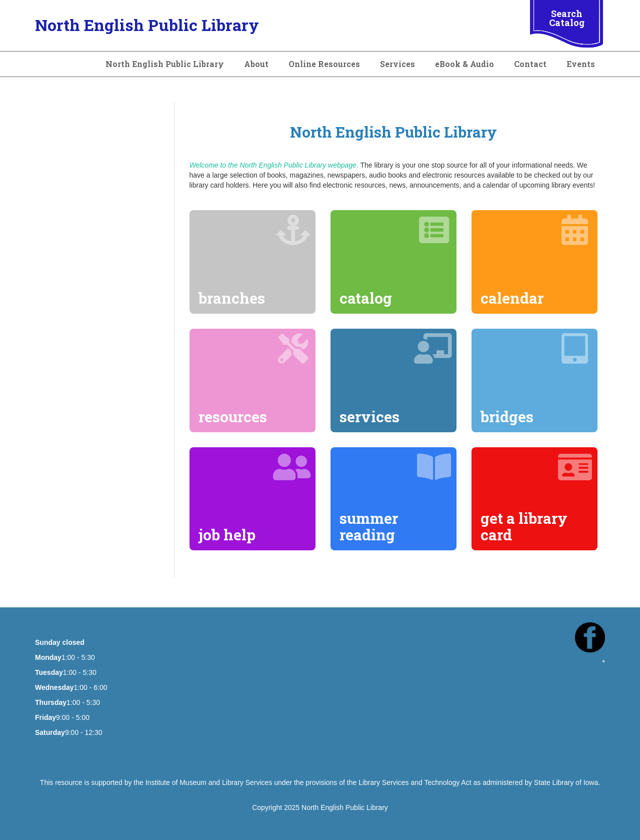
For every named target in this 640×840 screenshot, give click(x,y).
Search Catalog (567, 18)
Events (581, 64)
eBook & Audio (464, 64)
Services (397, 64)
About (256, 64)
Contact (530, 64)
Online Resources (324, 64)
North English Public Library (147, 25)
